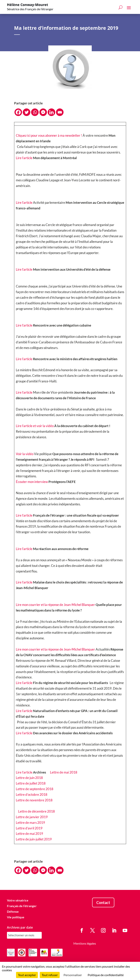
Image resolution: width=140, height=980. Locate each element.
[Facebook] (18, 112)
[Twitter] (27, 112)
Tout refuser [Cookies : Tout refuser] (50, 975)
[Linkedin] (51, 112)
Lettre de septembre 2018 (35, 789)
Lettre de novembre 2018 (34, 800)
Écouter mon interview (32, 482)
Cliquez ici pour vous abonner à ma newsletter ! (49, 135)
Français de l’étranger (22, 906)
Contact (103, 903)
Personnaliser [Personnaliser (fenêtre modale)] (73, 975)
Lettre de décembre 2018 (36, 811)
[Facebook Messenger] (43, 112)
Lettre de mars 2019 (30, 823)
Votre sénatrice (18, 900)
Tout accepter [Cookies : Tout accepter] (27, 975)
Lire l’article (24, 158)
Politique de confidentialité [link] (106, 975)
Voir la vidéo (25, 454)
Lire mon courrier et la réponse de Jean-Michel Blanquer (55, 605)
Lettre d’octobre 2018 (32, 794)
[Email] (60, 112)
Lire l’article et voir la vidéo (35, 426)
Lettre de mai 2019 (29, 834)
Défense (13, 911)
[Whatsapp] (35, 112)
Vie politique (16, 917)
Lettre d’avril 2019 (29, 828)
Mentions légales (85, 943)
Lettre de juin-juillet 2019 (34, 839)
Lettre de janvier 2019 (32, 817)
